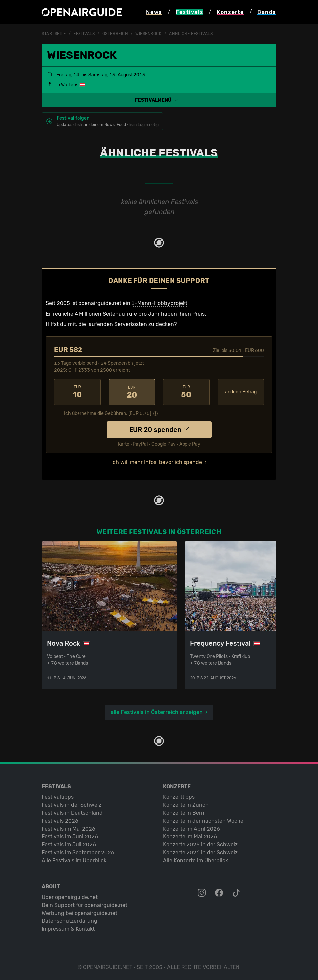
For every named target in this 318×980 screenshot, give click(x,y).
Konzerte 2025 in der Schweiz (200, 844)
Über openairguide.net (70, 896)
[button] (159, 100)
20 (132, 392)
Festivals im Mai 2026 (69, 828)
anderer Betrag (241, 391)
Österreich (115, 34)
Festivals (84, 34)
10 (77, 392)
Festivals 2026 (60, 820)
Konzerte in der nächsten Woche (203, 820)
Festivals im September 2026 (78, 852)
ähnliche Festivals (191, 34)
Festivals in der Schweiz (72, 804)
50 (186, 392)
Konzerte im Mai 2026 (190, 836)
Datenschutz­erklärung (70, 920)
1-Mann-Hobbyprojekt (159, 303)
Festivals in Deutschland (72, 812)
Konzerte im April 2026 (191, 828)
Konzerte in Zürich (186, 804)
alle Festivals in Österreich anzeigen (157, 712)
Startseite (54, 34)
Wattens (70, 85)
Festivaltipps (58, 796)
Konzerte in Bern (184, 812)
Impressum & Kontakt (68, 928)
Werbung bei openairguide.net (79, 912)
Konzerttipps (179, 796)
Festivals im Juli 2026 (69, 844)
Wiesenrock (149, 34)
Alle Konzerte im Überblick (195, 860)
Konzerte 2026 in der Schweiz (200, 852)
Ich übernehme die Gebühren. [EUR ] (108, 413)
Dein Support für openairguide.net (84, 904)
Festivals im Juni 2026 (70, 836)
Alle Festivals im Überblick (74, 860)
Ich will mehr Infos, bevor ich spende (157, 462)
